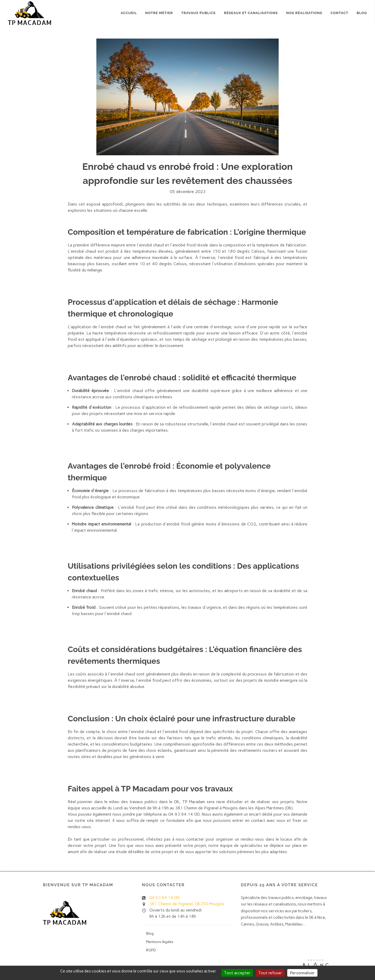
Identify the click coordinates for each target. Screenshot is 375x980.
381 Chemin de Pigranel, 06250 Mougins (187, 904)
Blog (362, 13)
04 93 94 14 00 (164, 898)
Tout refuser (270, 973)
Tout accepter (237, 973)
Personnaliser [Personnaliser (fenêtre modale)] (302, 973)
